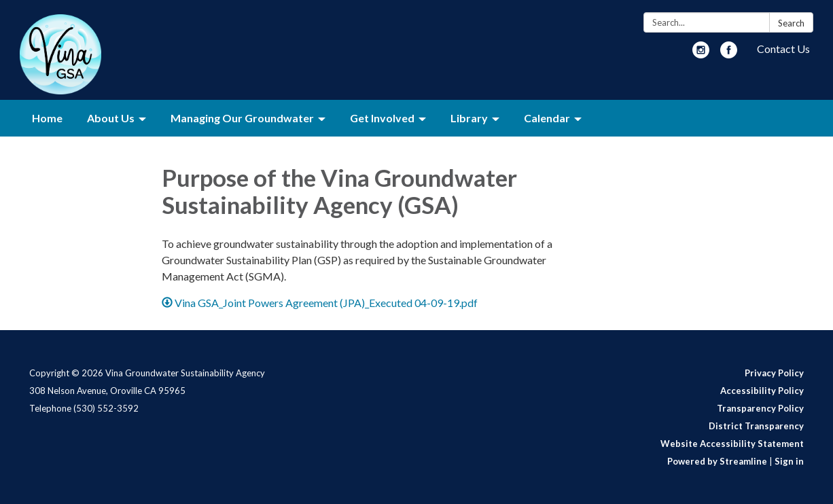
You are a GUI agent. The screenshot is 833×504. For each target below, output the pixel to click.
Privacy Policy (774, 373)
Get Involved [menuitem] (382, 118)
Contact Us (783, 49)
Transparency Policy (760, 408)
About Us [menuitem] (111, 118)
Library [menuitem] (469, 118)
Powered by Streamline (717, 461)
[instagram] (701, 54)
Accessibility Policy (762, 391)
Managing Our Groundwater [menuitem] (242, 118)
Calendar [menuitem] (547, 118)
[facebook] (729, 54)
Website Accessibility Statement (732, 444)
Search (791, 23)
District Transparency (756, 426)
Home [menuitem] (47, 118)
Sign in (789, 461)
